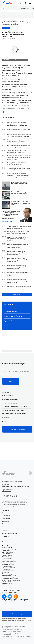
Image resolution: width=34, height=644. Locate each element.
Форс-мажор (6, 554)
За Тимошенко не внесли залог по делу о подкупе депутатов (19, 146)
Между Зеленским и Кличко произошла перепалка (17, 164)
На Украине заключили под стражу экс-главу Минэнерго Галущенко (19, 135)
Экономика (6, 518)
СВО (6, 326)
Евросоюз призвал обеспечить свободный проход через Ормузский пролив (18, 246)
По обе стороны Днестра (9, 549)
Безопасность (7, 513)
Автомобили (6, 392)
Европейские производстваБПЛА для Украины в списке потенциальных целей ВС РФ (11, 214)
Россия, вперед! (7, 551)
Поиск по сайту (17, 614)
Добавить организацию (19, 429)
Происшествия (6, 582)
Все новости (16, 294)
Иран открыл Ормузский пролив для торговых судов (20, 183)
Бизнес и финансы (7, 585)
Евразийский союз (8, 547)
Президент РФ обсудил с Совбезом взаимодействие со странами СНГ (19, 287)
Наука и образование (9, 403)
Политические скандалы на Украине (14, 23)
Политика (21, 21)
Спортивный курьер (8, 563)
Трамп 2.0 (8, 321)
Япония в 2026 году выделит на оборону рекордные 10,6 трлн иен (20, 193)
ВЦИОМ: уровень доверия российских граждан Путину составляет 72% (17, 253)
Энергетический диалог (9, 561)
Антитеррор (6, 557)
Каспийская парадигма (9, 575)
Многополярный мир (8, 560)
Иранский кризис (11, 311)
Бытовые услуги (8, 396)
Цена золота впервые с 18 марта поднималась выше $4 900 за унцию (18, 274)
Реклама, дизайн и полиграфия (13, 410)
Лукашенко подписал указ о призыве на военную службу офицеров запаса (17, 267)
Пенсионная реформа (8, 568)
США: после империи (8, 552)
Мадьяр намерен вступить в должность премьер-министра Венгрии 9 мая (18, 281)
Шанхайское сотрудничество (11, 577)
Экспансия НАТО (7, 583)
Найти (11, 381)
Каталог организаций (14, 364)
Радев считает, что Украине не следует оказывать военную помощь (17, 239)
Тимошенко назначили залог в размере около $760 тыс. (17, 151)
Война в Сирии (6, 546)
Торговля (5, 417)
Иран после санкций (8, 571)
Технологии (6, 527)
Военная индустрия (8, 574)
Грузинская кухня (7, 566)
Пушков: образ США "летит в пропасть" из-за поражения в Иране (20, 203)
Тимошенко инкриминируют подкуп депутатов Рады (19, 169)
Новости (5, 531)
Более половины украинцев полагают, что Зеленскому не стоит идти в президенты (19, 175)
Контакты (5, 536)
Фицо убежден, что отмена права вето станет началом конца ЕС (18, 233)
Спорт (4, 524)
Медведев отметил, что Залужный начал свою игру (19, 130)
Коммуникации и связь (10, 399)
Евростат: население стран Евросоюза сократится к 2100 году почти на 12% (19, 260)
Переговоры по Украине (10, 25)
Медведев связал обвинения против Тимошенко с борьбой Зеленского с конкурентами (19, 158)
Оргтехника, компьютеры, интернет (15, 407)
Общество (6, 521)
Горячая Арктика (7, 558)
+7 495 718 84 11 (11, 496)
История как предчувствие (10, 579)
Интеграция (6, 516)
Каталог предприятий (9, 534)
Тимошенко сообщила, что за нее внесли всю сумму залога (18, 141)
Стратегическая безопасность (11, 580)
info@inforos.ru (7, 491)
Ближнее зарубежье (10, 21)
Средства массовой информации (14, 414)
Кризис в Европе (7, 555)
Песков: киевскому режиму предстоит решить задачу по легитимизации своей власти (17, 124)
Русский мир (6, 569)
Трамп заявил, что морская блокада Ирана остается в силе (19, 227)
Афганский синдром (8, 565)
